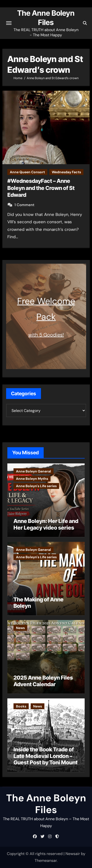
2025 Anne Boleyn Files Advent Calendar (43, 681)
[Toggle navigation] (9, 23)
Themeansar (46, 861)
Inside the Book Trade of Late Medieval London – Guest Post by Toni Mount (46, 756)
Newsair (73, 854)
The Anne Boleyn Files (46, 804)
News (20, 628)
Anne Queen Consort (27, 172)
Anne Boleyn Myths (32, 479)
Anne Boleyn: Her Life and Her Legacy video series (46, 524)
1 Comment (24, 205)
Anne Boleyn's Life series (36, 486)
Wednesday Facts (66, 172)
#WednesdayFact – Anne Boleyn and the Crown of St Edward (41, 188)
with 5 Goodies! (46, 335)
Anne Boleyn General (33, 471)
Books (21, 706)
